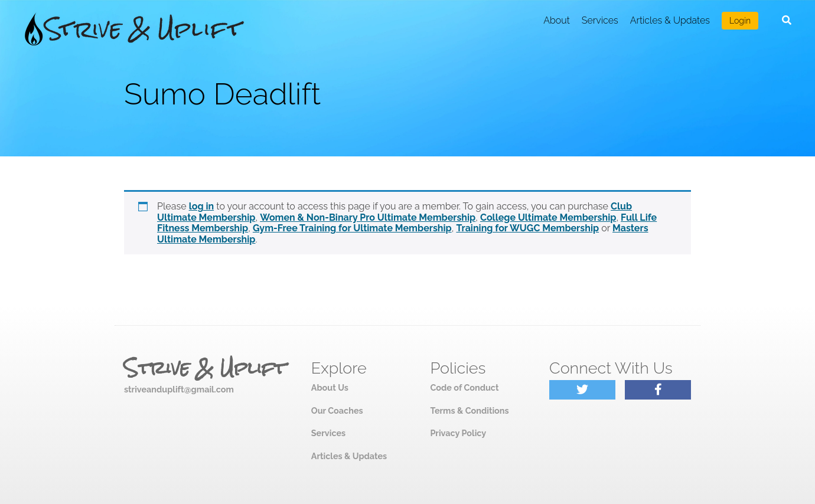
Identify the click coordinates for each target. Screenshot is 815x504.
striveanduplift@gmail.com (179, 389)
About (557, 20)
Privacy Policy (458, 433)
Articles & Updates (670, 20)
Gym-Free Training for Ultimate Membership (352, 228)
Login (740, 21)
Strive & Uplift (205, 368)
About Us (330, 387)
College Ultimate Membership (548, 217)
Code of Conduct (464, 387)
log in (202, 206)
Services (600, 20)
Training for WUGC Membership (527, 228)
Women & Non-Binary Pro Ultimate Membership (368, 217)
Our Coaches (337, 410)
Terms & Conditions (469, 410)
